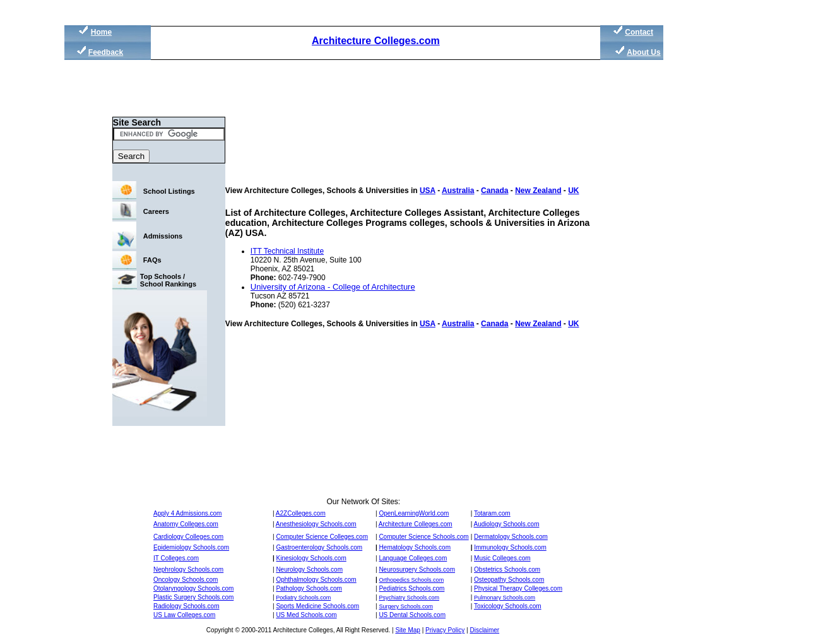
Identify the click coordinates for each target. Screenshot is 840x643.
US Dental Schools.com (412, 615)
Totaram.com (492, 513)
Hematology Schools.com (415, 547)
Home (101, 32)
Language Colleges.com (413, 558)
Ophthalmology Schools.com (316, 580)
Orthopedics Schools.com (412, 580)
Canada (494, 191)
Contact (639, 32)
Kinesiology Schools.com (311, 558)
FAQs (152, 260)
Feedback (106, 52)
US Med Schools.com (306, 615)
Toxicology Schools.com (508, 606)
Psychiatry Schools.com (409, 598)
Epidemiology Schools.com (191, 547)
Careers (156, 211)
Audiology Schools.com (507, 524)
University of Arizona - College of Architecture (333, 287)
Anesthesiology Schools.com (316, 524)
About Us (643, 52)
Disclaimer (484, 630)
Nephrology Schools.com (188, 569)
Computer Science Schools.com (423, 537)
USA (428, 191)
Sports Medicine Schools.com (317, 606)
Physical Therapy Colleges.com (518, 588)
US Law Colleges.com (184, 615)
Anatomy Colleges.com (186, 524)
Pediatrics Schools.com (411, 588)
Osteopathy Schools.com (509, 580)
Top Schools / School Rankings (168, 280)
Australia (458, 191)
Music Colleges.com (502, 558)
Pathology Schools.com (309, 588)
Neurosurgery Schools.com (417, 569)
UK (573, 191)
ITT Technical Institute (287, 251)
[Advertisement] (724, 240)
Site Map (407, 630)
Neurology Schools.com (309, 569)
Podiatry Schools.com (303, 598)
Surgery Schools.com (406, 606)
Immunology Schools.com (510, 547)
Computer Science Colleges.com (322, 537)
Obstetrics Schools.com (507, 569)
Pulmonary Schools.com (505, 598)
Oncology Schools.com (186, 580)
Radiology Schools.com (186, 606)
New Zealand (538, 191)
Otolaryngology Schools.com (193, 588)
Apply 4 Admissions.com (187, 513)
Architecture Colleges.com (376, 41)
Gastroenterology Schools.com (319, 547)
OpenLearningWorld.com (414, 513)
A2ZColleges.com (301, 513)
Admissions (163, 236)
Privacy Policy (445, 630)
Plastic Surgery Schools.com (193, 597)
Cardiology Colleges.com (188, 537)
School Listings (169, 191)
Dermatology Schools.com (511, 537)
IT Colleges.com (176, 558)
